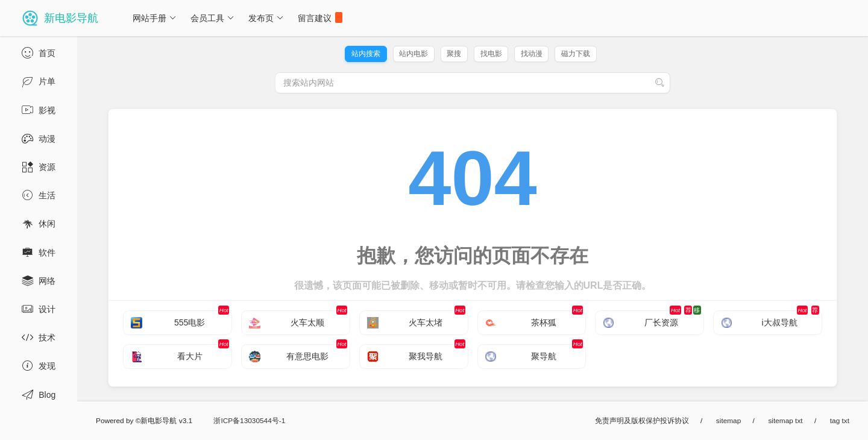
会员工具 (212, 18)
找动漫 (532, 54)
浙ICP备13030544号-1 (249, 421)
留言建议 (320, 17)
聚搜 (454, 54)
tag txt (840, 421)
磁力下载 (576, 54)
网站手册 (155, 18)
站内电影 (414, 54)
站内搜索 (366, 54)
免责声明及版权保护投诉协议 (642, 421)
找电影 (491, 54)
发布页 (266, 18)
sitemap (728, 421)
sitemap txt (785, 421)
